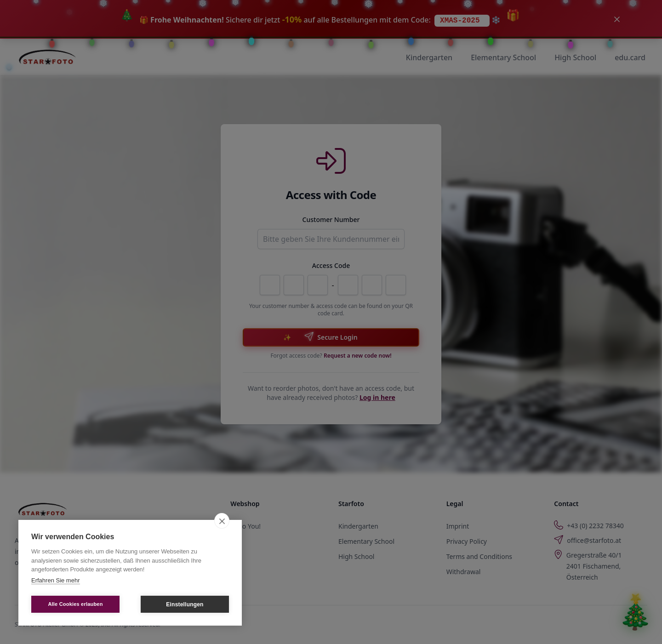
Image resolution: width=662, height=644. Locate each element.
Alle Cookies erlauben (75, 604)
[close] (222, 521)
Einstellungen (185, 604)
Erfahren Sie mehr (56, 580)
